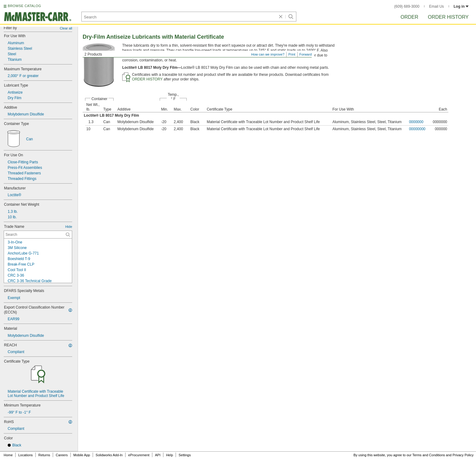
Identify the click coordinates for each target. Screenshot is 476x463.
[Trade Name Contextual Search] (38, 235)
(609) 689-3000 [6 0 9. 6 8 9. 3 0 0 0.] (407, 6)
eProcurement (139, 455)
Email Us (436, 6)
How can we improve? (268, 54)
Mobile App (82, 455)
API (158, 455)
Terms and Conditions (429, 455)
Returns (44, 455)
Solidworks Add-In (109, 455)
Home (8, 455)
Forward (306, 54)
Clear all (66, 28)
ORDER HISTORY (147, 79)
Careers (62, 455)
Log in (461, 6)
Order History (448, 17)
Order (409, 17)
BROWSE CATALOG (24, 6)
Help (170, 455)
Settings (185, 455)
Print (292, 54)
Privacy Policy (463, 455)
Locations (26, 455)
